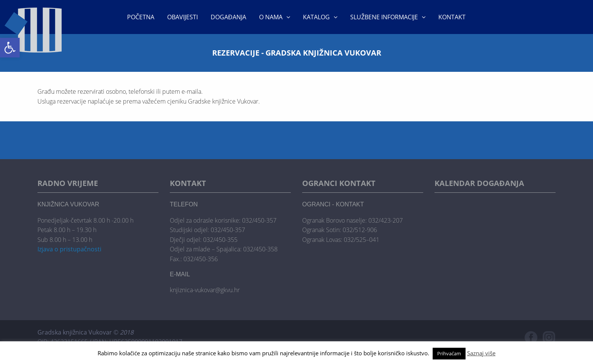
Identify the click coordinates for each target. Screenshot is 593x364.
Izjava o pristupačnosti (69, 249)
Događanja (228, 17)
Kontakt (452, 17)
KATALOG (316, 17)
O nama (271, 17)
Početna (141, 17)
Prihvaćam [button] (449, 353)
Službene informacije (384, 17)
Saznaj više (481, 353)
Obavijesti (182, 17)
